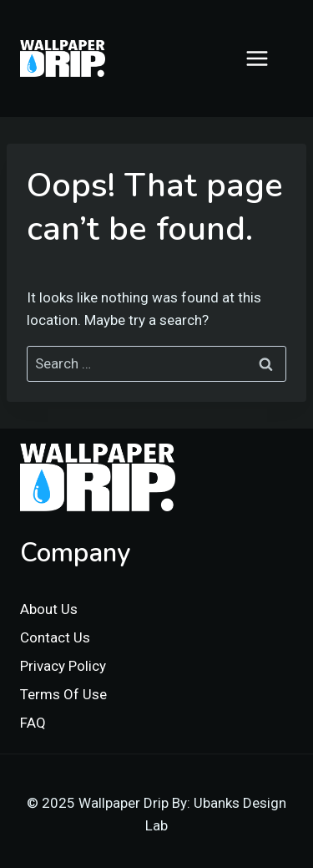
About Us (49, 609)
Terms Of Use (63, 694)
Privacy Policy (63, 666)
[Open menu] (265, 58)
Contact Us (55, 637)
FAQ (33, 723)
